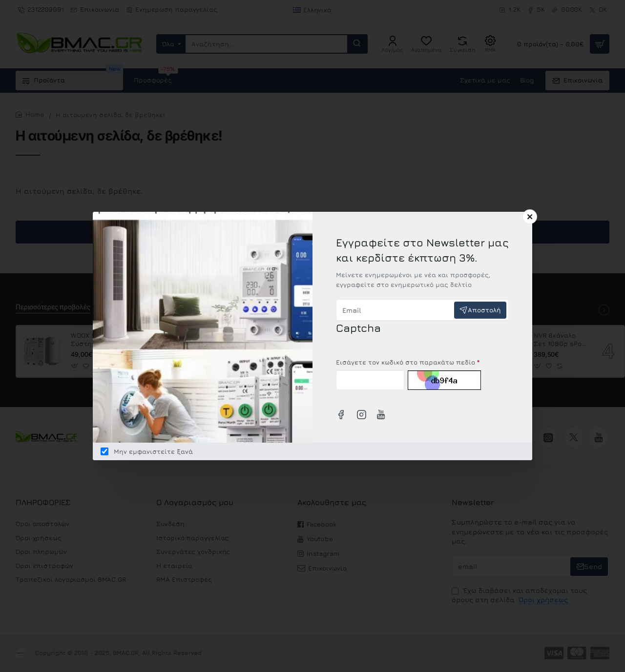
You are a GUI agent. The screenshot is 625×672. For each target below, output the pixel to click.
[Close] (530, 217)
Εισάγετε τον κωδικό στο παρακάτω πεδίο (406, 362)
